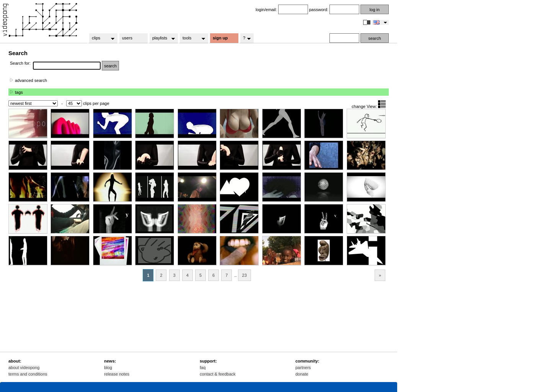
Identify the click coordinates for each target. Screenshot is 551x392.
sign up (220, 38)
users (127, 38)
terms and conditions (28, 374)
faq (203, 367)
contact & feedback (218, 374)
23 (245, 275)
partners (303, 367)
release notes (117, 374)
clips (101, 38)
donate (302, 374)
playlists (161, 38)
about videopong (24, 367)
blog (108, 367)
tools (192, 38)
